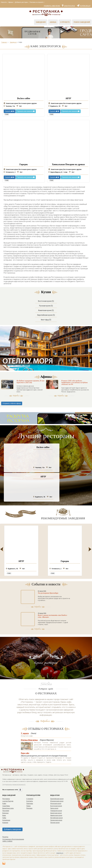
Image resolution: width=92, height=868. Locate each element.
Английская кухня (56, 818)
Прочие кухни (55, 823)
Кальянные (6, 820)
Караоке (5, 823)
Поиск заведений (82, 22)
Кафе (4, 804)
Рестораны (6, 799)
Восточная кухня (56, 806)
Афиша (11, 2)
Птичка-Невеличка (29, 740)
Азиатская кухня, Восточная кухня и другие (20, 103)
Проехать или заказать (26, 111)
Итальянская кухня (57, 801)
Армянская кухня (56, 815)
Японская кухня (56, 804)
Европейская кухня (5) (46, 315)
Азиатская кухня (56, 813)
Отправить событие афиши (12, 403)
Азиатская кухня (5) (46, 310)
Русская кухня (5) (46, 306)
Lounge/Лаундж (8, 801)
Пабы (4, 818)
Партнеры (30, 804)
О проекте (65, 22)
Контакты (30, 801)
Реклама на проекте (36, 2)
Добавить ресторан (21, 2)
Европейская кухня (57, 799)
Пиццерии (6, 811)
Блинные (5, 813)
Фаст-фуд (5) (46, 320)
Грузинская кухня (56, 820)
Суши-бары (6, 806)
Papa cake (25, 753)
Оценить (10, 111)
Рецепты (5, 837)
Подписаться (84, 5)
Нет (19, 106)
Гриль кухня (54, 808)
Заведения (41, 22)
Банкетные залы (8, 808)
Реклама (29, 808)
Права (28, 806)
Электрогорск (68, 5)
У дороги (25, 733)
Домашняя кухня (56, 811)
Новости (4, 2)
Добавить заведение (52, 6)
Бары (4, 815)
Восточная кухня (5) (46, 301)
